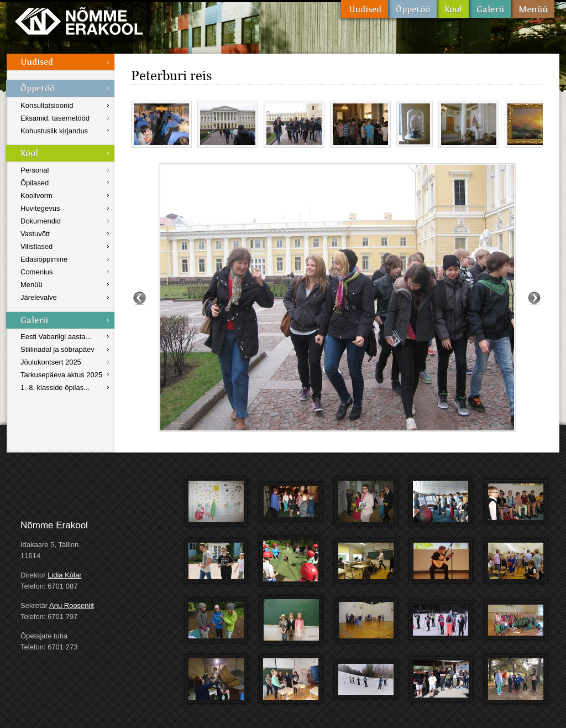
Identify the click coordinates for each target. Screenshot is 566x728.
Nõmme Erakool (79, 21)
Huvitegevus (40, 208)
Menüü (533, 9)
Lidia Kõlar (64, 575)
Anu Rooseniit (72, 605)
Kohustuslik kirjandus (54, 131)
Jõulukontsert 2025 (51, 362)
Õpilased (35, 183)
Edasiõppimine (44, 259)
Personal (35, 170)
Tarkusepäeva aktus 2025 (61, 375)
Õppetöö (412, 9)
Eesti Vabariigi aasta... (56, 337)
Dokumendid (41, 221)
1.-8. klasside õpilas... (55, 388)
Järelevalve (39, 297)
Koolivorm (36, 196)
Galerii (490, 9)
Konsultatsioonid (47, 105)
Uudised (365, 9)
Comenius (37, 272)
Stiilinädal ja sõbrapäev (57, 349)
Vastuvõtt (35, 234)
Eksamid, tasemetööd (55, 118)
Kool (453, 9)
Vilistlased (36, 246)
